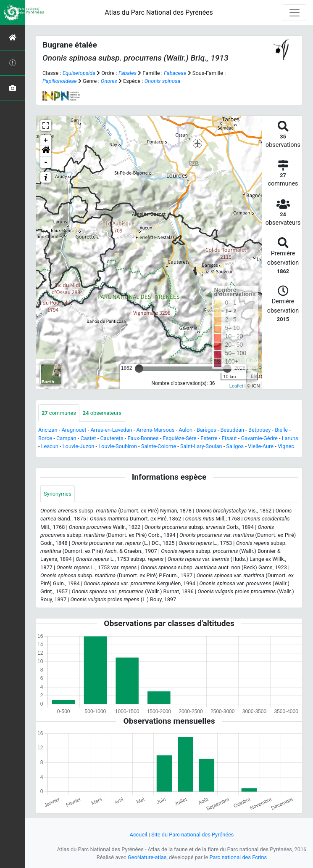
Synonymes (58, 494)
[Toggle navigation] (295, 13)
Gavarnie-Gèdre (259, 438)
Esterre (209, 438)
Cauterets (112, 438)
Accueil (139, 835)
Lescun (50, 446)
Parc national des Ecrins (238, 857)
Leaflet (236, 386)
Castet (88, 438)
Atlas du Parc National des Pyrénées (159, 12)
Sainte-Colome (159, 446)
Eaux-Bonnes (143, 438)
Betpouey (259, 430)
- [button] (46, 162)
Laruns (290, 438)
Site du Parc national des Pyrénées (193, 835)
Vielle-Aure (261, 446)
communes (59, 413)
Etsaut (229, 438)
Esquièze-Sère (179, 438)
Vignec (286, 446)
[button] (46, 151)
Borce (45, 438)
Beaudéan (232, 430)
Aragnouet (74, 430)
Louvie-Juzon (79, 446)
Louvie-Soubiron (118, 446)
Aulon (185, 430)
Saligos (235, 446)
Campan (66, 438)
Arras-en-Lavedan (111, 430)
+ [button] (46, 141)
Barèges (206, 430)
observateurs (102, 413)
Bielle (281, 430)
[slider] (139, 369)
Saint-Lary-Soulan (201, 446)
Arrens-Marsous (155, 430)
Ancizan (48, 430)
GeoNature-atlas (147, 857)
